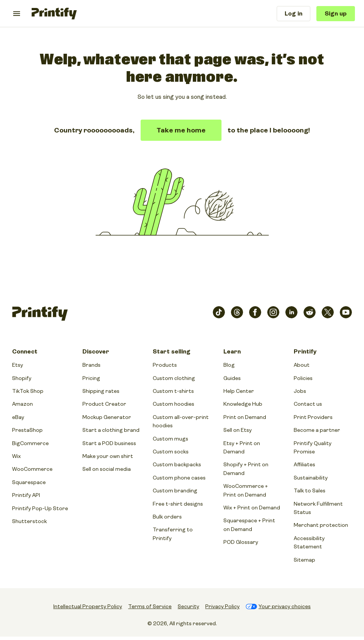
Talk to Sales (310, 491)
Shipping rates (101, 391)
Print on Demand (245, 417)
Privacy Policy (222, 606)
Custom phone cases (179, 478)
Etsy (18, 365)
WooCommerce (32, 469)
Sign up (336, 14)
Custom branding (175, 491)
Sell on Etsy (238, 430)
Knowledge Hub (243, 404)
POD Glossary (241, 542)
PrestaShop (27, 430)
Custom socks (171, 452)
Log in (294, 14)
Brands (91, 365)
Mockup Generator (107, 417)
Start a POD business (109, 443)
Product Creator (104, 404)
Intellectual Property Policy (88, 606)
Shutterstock (29, 521)
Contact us (308, 404)
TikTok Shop (28, 391)
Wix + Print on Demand (252, 508)
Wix (16, 456)
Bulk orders (167, 517)
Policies (303, 378)
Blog (229, 365)
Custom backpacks (177, 464)
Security (188, 606)
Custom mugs (170, 439)
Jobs (300, 391)
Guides (232, 378)
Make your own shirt (108, 456)
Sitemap (304, 560)
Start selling (172, 352)
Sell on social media (107, 469)
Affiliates (304, 464)
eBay (18, 417)
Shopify (22, 378)
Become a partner (317, 430)
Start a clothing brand (111, 430)
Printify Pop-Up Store (40, 508)
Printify (305, 352)
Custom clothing (174, 378)
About (302, 365)
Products (165, 365)
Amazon (22, 404)
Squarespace (29, 482)
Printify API (26, 495)
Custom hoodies (173, 404)
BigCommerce (30, 443)
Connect (25, 352)
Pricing (91, 378)
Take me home (181, 130)
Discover (96, 352)
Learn (232, 352)
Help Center (239, 391)
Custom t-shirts (173, 391)
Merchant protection (321, 525)
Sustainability (311, 478)
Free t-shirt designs (178, 504)
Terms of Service (150, 606)
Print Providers (313, 417)
